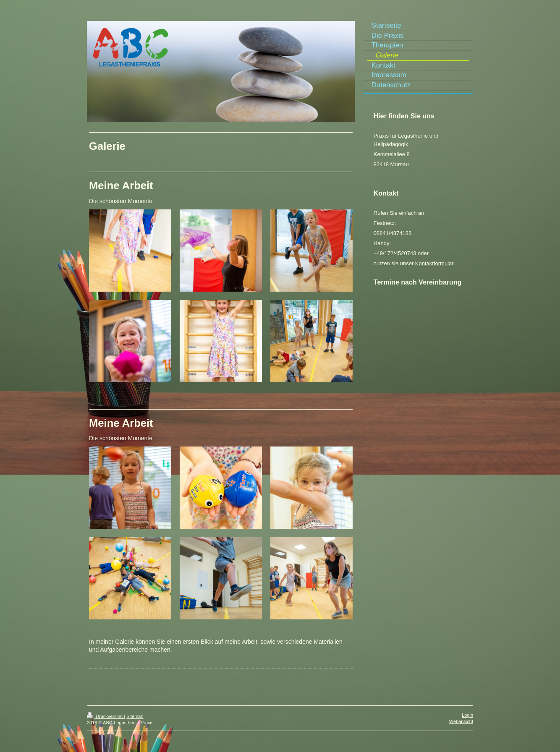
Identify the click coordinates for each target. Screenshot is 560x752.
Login (467, 715)
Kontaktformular (434, 263)
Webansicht (461, 721)
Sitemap (135, 716)
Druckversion (105, 716)
